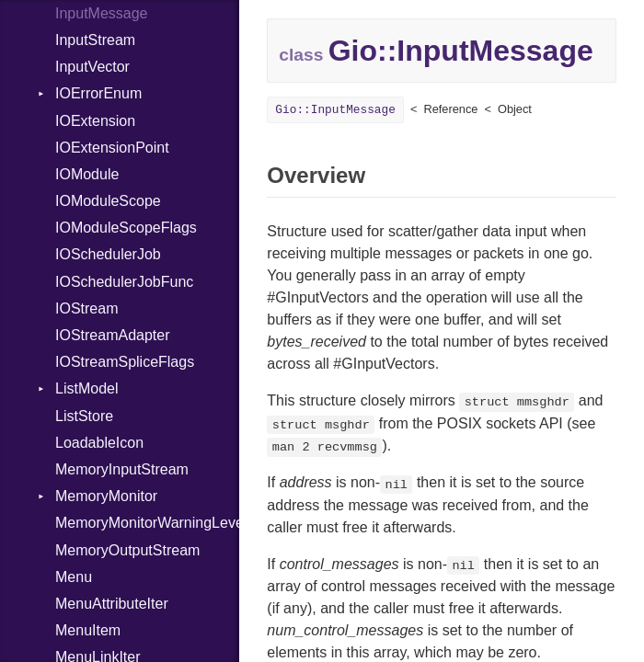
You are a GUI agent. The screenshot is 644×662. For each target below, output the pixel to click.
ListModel (86, 388)
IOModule (87, 174)
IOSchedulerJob (108, 254)
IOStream (86, 308)
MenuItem (88, 630)
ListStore (84, 416)
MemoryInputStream (122, 469)
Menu (74, 577)
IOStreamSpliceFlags (125, 362)
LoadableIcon (99, 443)
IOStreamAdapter (113, 335)
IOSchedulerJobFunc (124, 282)
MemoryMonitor (106, 496)
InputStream (95, 40)
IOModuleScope (108, 201)
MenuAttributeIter (112, 604)
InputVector (92, 67)
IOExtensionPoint (112, 148)
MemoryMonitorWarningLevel (147, 523)
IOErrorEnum (98, 93)
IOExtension (95, 121)
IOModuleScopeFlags (126, 228)
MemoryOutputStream (127, 550)
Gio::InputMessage (335, 110)
